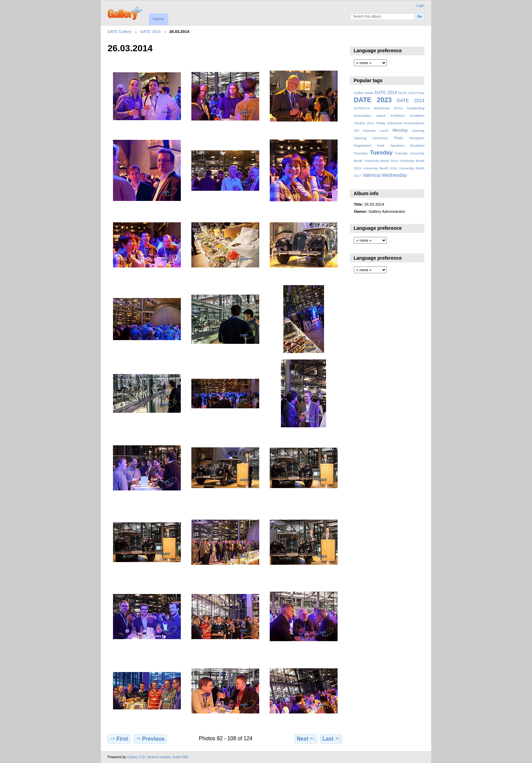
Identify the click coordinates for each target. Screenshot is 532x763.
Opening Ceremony (371, 138)
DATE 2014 (151, 31)
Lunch (384, 131)
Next (306, 739)
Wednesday (394, 175)
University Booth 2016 (380, 168)
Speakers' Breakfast (407, 145)
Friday (381, 123)
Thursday (361, 153)
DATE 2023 (373, 100)
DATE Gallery (120, 31)
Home (158, 19)
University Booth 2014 (381, 161)
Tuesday (381, 153)
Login (420, 6)
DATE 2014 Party (411, 93)
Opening (418, 131)
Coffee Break (364, 93)
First (119, 739)
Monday (400, 130)
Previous (150, 739)
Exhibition (398, 116)
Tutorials (401, 153)
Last (331, 739)
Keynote (369, 131)
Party (399, 138)
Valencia (371, 175)
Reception (417, 138)
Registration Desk (369, 145)
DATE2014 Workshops (372, 108)
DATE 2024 (411, 100)
